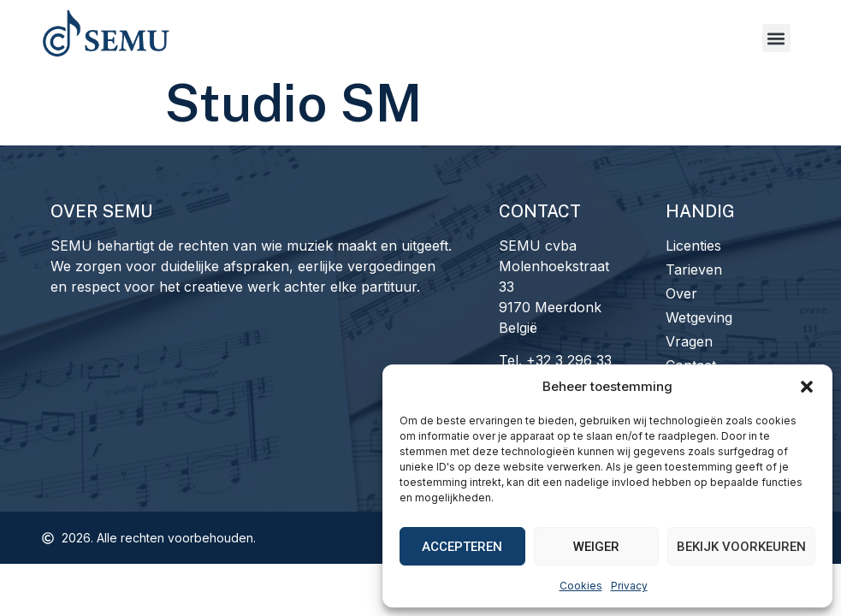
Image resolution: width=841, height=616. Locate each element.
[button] (807, 387)
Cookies (581, 586)
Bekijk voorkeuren (741, 547)
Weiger (596, 547)
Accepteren (462, 547)
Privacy (629, 586)
